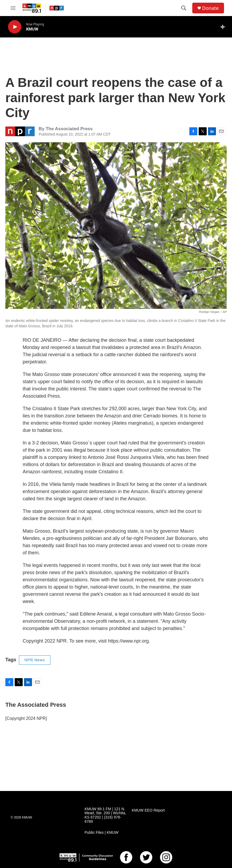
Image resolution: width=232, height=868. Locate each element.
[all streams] (224, 27)
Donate (210, 8)
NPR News (35, 660)
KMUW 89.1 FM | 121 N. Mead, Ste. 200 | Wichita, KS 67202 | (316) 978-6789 (105, 815)
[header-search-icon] (184, 8)
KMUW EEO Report (148, 810)
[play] (15, 27)
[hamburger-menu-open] (13, 8)
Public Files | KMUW (101, 833)
